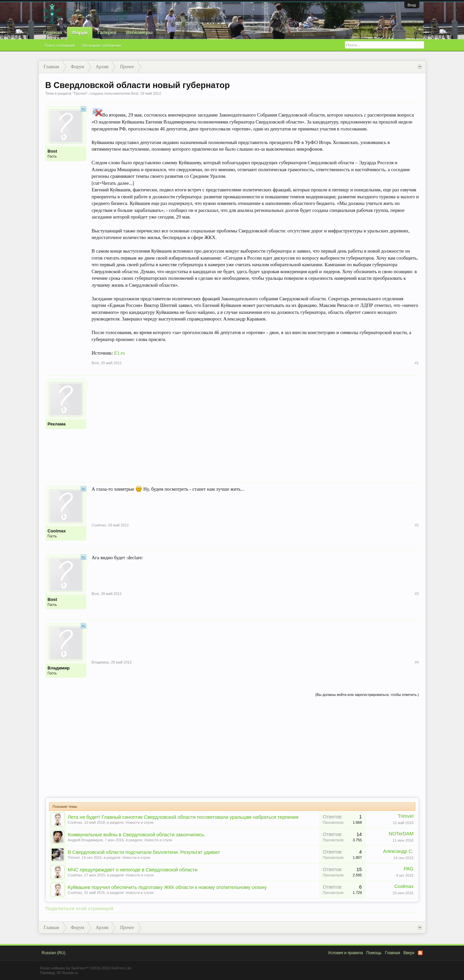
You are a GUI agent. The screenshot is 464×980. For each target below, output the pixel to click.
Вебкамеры (139, 32)
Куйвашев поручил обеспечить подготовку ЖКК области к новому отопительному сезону (167, 887)
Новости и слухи (139, 822)
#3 (417, 594)
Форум (80, 33)
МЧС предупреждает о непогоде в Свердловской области (133, 870)
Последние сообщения (102, 45)
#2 (417, 525)
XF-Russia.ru (67, 973)
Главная (53, 32)
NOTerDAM (401, 834)
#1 (417, 363)
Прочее (80, 93)
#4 (417, 662)
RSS (420, 953)
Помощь (374, 953)
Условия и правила (345, 953)
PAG (409, 869)
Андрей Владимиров (85, 840)
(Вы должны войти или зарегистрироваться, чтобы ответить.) (367, 695)
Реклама (57, 424)
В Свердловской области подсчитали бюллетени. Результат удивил (144, 852)
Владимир (59, 668)
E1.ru (120, 353)
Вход (412, 5)
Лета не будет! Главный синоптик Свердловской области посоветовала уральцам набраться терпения (183, 817)
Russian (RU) (54, 953)
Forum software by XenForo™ (86, 968)
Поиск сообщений (60, 45)
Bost (134, 93)
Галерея (107, 32)
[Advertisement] (255, 425)
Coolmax (57, 531)
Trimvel (406, 816)
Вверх (409, 953)
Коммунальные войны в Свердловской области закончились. (137, 835)
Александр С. (398, 851)
